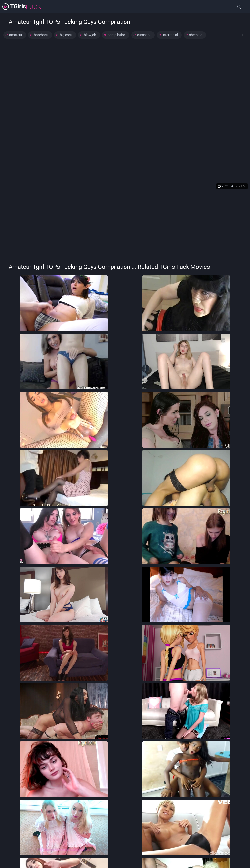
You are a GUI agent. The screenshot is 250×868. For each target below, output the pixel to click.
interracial (170, 35)
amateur (16, 35)
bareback (41, 35)
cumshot (144, 35)
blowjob (90, 35)
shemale (196, 35)
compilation (117, 35)
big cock (66, 35)
